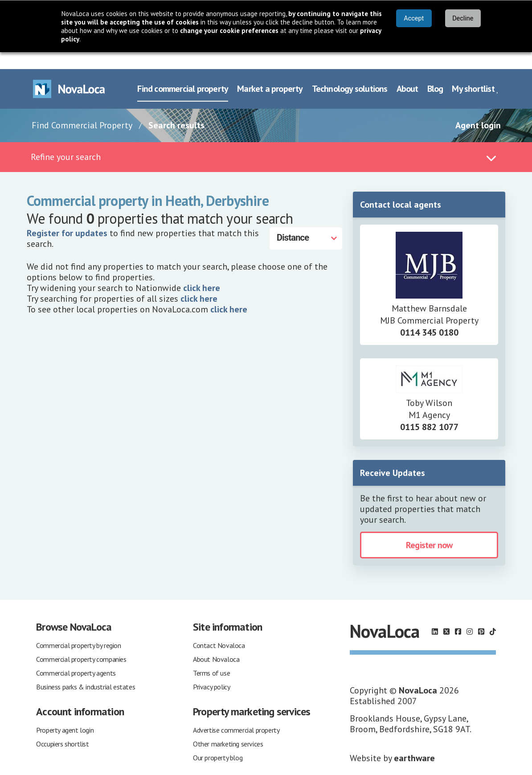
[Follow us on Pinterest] (481, 615)
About (407, 72)
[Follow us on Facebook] (458, 615)
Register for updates (67, 216)
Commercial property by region (78, 628)
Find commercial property (183, 72)
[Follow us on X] (446, 615)
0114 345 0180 (429, 316)
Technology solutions (350, 72)
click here (202, 271)
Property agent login (65, 713)
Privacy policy (211, 670)
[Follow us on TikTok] (493, 615)
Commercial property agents (76, 656)
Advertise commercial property (236, 713)
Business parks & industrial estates (86, 670)
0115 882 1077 (429, 410)
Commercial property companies (81, 642)
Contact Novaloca (219, 628)
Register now (429, 528)
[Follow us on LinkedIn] (435, 615)
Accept (414, 18)
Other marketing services (228, 727)
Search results (176, 108)
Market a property (270, 72)
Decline (463, 18)
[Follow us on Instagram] (470, 615)
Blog (435, 72)
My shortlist (475, 72)
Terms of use (211, 656)
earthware (414, 741)
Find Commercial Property (82, 108)
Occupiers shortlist (62, 727)
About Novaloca (216, 642)
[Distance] (306, 221)
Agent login (478, 108)
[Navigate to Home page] (69, 72)
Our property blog (218, 741)
